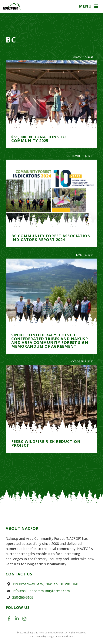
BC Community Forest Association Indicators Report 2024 (51, 238)
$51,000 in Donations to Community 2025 (39, 139)
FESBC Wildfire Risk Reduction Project (46, 443)
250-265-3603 (23, 597)
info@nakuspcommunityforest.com (41, 591)
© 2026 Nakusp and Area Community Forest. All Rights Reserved (51, 632)
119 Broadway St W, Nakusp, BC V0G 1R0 (45, 584)
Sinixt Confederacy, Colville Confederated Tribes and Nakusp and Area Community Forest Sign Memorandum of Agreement (50, 341)
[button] (89, 7)
